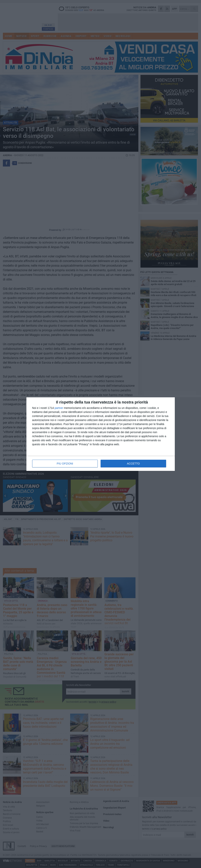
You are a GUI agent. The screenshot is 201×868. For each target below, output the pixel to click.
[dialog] (101, 434)
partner (59, 408)
